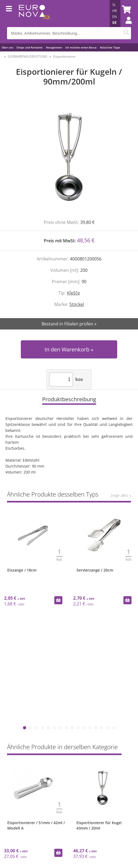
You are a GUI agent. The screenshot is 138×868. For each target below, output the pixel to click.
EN (115, 17)
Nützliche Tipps (110, 47)
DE (115, 23)
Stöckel (77, 304)
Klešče (73, 293)
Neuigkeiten (54, 47)
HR (115, 11)
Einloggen (126, 26)
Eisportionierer (64, 56)
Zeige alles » (121, 495)
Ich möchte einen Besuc (81, 47)
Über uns (7, 47)
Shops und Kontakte (30, 47)
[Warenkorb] (126, 9)
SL (114, 5)
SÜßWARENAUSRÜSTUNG (28, 56)
